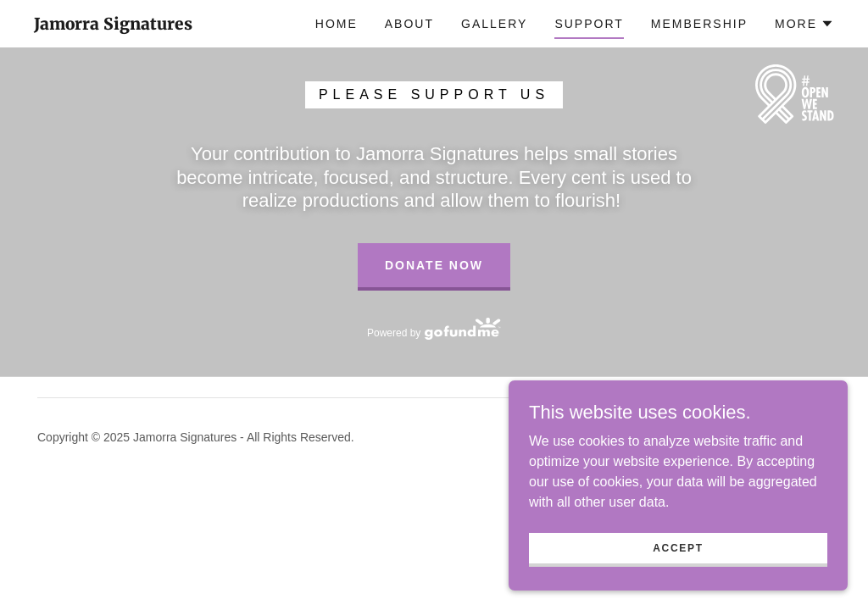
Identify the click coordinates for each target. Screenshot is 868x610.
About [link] (409, 24)
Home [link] (337, 24)
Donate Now (434, 265)
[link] (113, 25)
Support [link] (589, 24)
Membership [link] (699, 24)
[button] (804, 24)
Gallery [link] (494, 24)
